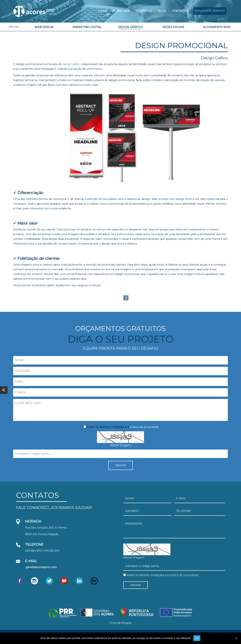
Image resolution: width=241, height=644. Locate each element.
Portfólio (144, 11)
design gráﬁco (72, 64)
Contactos (180, 11)
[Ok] (236, 638)
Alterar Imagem (121, 445)
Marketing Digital (87, 27)
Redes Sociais (173, 27)
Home (103, 11)
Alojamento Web (217, 27)
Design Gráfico (130, 27)
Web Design (44, 27)
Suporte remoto (210, 11)
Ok (197, 638)
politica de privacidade (144, 427)
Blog (162, 11)
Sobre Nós (121, 11)
